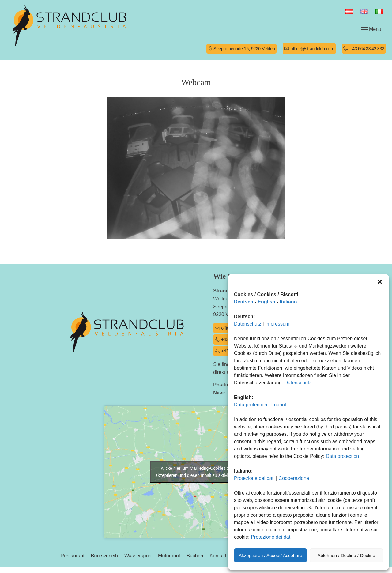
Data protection (251, 405)
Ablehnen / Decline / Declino (346, 555)
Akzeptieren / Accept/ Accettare (270, 555)
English (266, 302)
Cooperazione (294, 478)
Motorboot (169, 556)
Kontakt (218, 556)
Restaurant (73, 556)
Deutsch (244, 302)
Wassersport (138, 556)
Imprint (279, 405)
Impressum (277, 324)
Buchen (195, 556)
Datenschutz (248, 324)
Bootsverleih (104, 556)
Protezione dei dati (254, 478)
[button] (380, 282)
